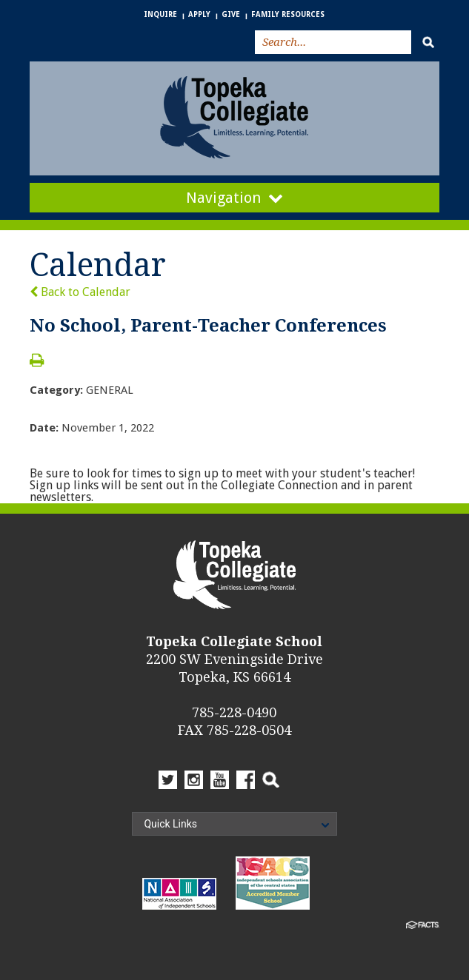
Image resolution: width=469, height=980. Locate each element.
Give (231, 14)
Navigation (234, 198)
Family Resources (288, 14)
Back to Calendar (80, 292)
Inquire (160, 14)
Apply (199, 14)
